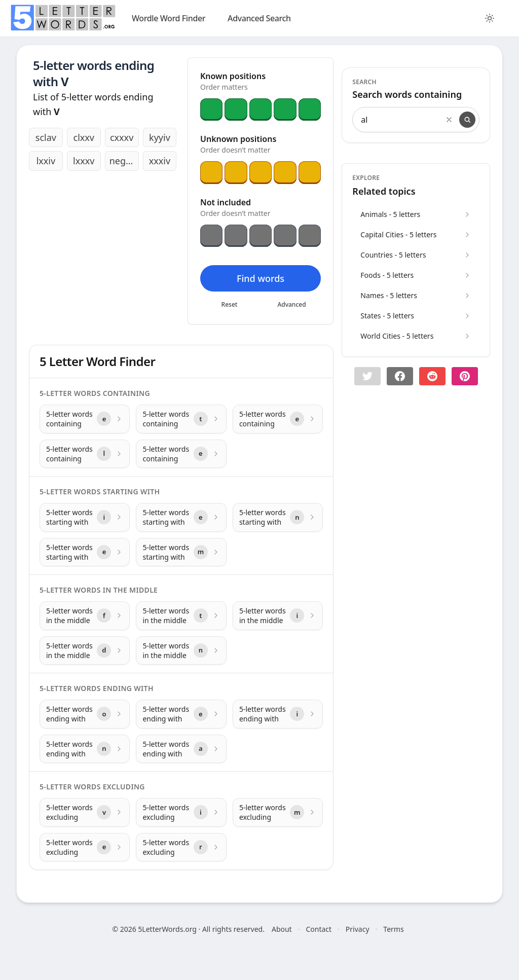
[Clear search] (449, 120)
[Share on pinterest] (465, 376)
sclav (46, 137)
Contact (319, 929)
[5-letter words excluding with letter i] (181, 812)
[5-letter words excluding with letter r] (181, 847)
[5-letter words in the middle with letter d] (85, 651)
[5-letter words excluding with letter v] (85, 812)
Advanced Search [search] (259, 18)
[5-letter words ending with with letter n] (85, 749)
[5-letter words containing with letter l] (85, 454)
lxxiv (46, 161)
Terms (393, 929)
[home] (63, 18)
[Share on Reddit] (432, 376)
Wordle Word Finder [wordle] (169, 18)
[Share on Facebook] (400, 376)
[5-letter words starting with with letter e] (181, 517)
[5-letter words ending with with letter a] (181, 749)
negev (122, 161)
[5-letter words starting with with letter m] (181, 552)
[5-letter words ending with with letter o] (85, 714)
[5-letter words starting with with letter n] (278, 517)
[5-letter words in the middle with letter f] (85, 616)
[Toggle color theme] (490, 18)
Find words (261, 278)
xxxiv (160, 161)
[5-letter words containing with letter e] (85, 419)
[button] (367, 376)
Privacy (358, 929)
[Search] (467, 120)
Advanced (292, 304)
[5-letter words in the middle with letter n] (181, 651)
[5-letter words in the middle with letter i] (278, 616)
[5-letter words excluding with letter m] (278, 812)
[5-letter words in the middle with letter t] (181, 616)
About (282, 929)
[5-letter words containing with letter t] (181, 419)
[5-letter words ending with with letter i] (278, 714)
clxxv (84, 137)
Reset (230, 304)
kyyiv (160, 137)
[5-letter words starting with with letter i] (85, 517)
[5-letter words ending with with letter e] (181, 714)
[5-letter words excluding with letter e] (85, 847)
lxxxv (84, 161)
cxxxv (122, 137)
